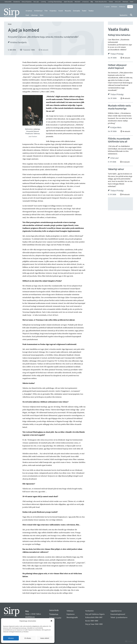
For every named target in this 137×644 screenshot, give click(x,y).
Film (46, 11)
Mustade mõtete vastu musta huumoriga (119, 107)
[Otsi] (131, 15)
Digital (129, 641)
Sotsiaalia (76, 11)
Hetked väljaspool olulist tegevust (117, 67)
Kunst (61, 11)
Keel (27, 15)
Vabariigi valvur (116, 169)
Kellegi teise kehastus (119, 35)
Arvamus (29, 11)
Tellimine (122, 7)
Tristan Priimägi (117, 54)
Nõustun (11, 638)
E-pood (107, 7)
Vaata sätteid (45, 638)
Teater (84, 11)
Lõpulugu (34, 15)
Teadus (91, 11)
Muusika (68, 11)
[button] (51, 621)
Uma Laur (114, 158)
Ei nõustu (28, 638)
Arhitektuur (38, 11)
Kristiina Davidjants (18, 43)
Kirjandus (53, 11)
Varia (41, 15)
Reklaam (114, 7)
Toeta (130, 7)
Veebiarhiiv (123, 15)
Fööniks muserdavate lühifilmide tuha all (119, 140)
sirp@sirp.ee (30, 617)
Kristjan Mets (116, 128)
